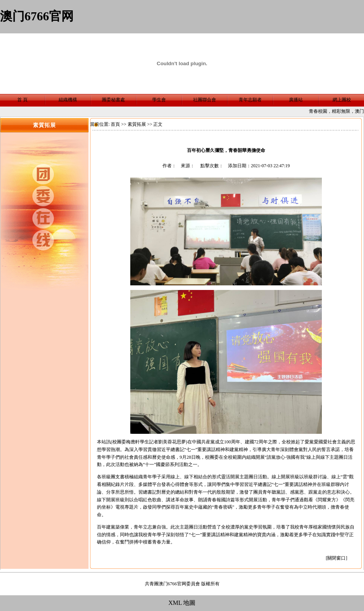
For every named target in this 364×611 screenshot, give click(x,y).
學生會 (159, 100)
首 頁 (22, 100)
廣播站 (296, 100)
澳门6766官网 (37, 16)
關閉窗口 (336, 558)
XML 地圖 (182, 603)
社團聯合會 (205, 100)
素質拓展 (137, 124)
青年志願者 (250, 100)
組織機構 (68, 100)
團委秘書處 (113, 100)
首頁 (115, 124)
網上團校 (342, 100)
